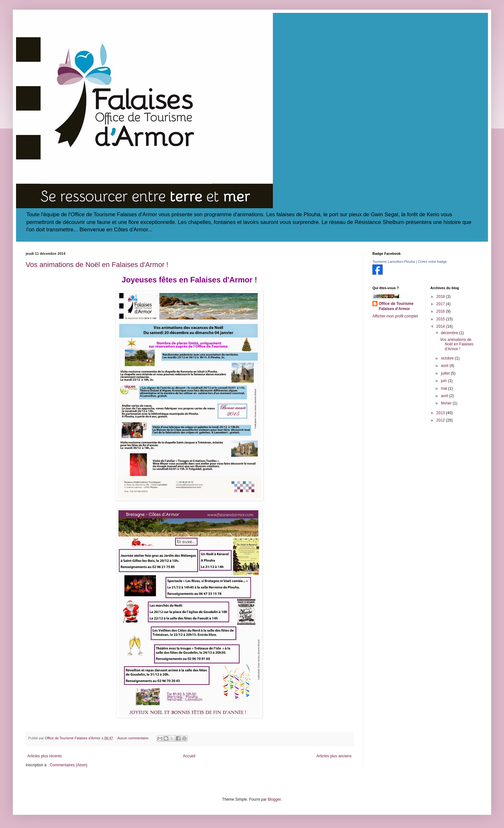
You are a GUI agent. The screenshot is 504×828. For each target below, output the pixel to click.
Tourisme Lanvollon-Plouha (394, 262)
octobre (448, 358)
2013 (441, 413)
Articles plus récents (44, 756)
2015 (441, 319)
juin (444, 381)
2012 (441, 420)
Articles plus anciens (334, 756)
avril (445, 396)
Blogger (274, 799)
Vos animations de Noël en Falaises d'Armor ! (97, 265)
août (445, 366)
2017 (441, 304)
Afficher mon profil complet (395, 316)
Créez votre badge (433, 262)
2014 (441, 326)
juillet (446, 373)
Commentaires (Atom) (69, 765)
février (447, 403)
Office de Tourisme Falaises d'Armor (396, 306)
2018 (441, 297)
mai (444, 388)
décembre (450, 333)
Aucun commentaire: (134, 738)
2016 (441, 311)
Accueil (189, 756)
